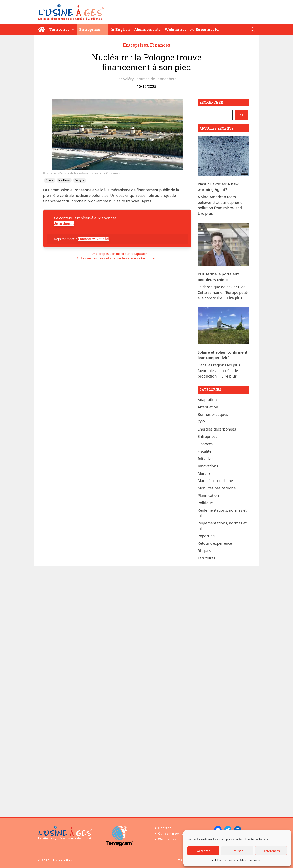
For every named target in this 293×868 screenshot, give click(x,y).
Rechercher (211, 102)
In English (120, 29)
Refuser (237, 851)
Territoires (63, 29)
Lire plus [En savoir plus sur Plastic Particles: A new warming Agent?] (205, 213)
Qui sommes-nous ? (174, 834)
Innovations (208, 466)
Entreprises (94, 29)
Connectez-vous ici (94, 239)
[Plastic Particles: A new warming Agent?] (223, 157)
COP (201, 422)
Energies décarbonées (217, 429)
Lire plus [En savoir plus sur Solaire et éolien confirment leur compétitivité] (229, 376)
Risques (204, 551)
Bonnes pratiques (213, 414)
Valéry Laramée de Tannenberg (150, 79)
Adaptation (207, 400)
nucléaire (64, 180)
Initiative (205, 459)
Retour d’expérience (215, 543)
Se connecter (205, 29)
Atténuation (208, 407)
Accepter (203, 851)
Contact (165, 828)
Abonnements (147, 29)
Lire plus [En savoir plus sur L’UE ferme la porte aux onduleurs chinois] (235, 298)
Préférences (271, 851)
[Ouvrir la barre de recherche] (253, 29)
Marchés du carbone (215, 481)
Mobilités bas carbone (217, 488)
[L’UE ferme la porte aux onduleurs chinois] (223, 245)
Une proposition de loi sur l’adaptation (120, 254)
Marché (204, 473)
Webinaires (175, 29)
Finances (160, 45)
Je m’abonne (64, 224)
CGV (181, 860)
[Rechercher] (241, 115)
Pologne (80, 180)
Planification (208, 495)
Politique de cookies (224, 861)
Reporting (206, 536)
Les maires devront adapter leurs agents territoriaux (120, 258)
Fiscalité (205, 451)
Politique (205, 503)
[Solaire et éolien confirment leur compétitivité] (223, 327)
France (50, 180)
